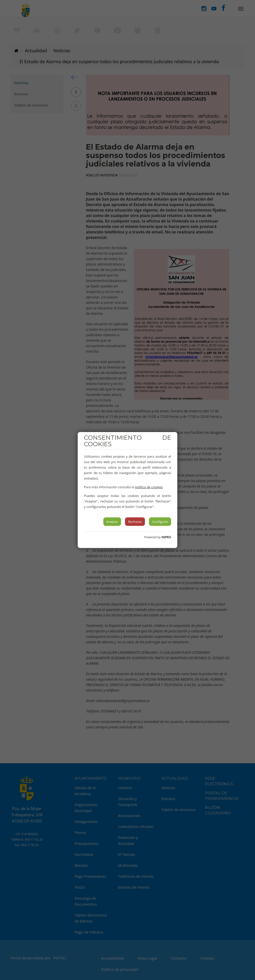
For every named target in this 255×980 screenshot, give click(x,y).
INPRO (166, 537)
